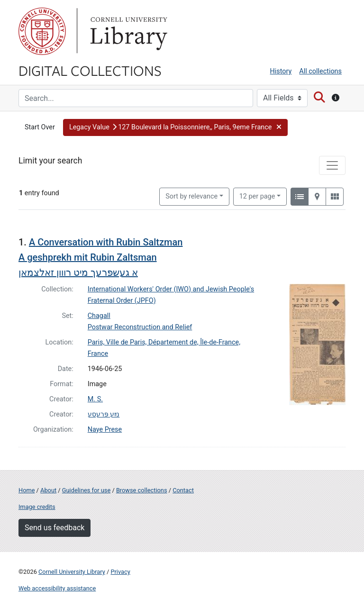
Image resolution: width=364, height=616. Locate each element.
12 (257, 196)
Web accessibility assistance (57, 588)
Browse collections (142, 490)
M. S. (95, 399)
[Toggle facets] (332, 165)
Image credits (37, 507)
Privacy (120, 572)
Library (127, 31)
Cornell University (42, 31)
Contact (183, 490)
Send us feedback (55, 528)
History (281, 71)
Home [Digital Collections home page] (27, 490)
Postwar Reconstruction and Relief (140, 327)
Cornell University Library (72, 572)
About (48, 490)
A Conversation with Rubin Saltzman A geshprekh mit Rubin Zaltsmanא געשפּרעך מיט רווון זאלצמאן (100, 257)
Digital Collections (90, 70)
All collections (320, 71)
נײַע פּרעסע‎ (104, 414)
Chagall (99, 316)
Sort (191, 196)
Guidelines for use (86, 490)
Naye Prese (105, 430)
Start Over (40, 127)
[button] (175, 127)
